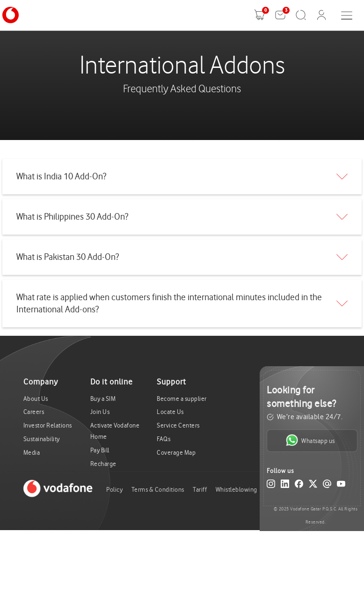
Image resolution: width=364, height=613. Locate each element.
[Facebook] (299, 486)
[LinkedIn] (285, 486)
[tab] (182, 177)
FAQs (164, 439)
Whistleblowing (237, 490)
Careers (34, 412)
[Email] (327, 486)
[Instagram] (271, 486)
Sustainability (42, 439)
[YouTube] (341, 486)
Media (32, 453)
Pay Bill (100, 450)
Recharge (103, 464)
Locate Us (170, 412)
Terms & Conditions (158, 490)
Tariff (200, 490)
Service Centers (178, 425)
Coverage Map (176, 453)
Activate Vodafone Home (115, 431)
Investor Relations (48, 425)
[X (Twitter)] (313, 486)
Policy (114, 490)
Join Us (100, 412)
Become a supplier (182, 399)
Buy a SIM (103, 399)
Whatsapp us (310, 440)
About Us (36, 399)
